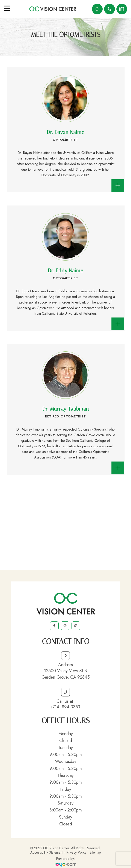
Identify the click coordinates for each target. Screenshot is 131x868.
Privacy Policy (76, 852)
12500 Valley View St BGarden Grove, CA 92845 (65, 674)
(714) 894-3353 (66, 707)
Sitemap (95, 852)
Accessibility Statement (47, 852)
